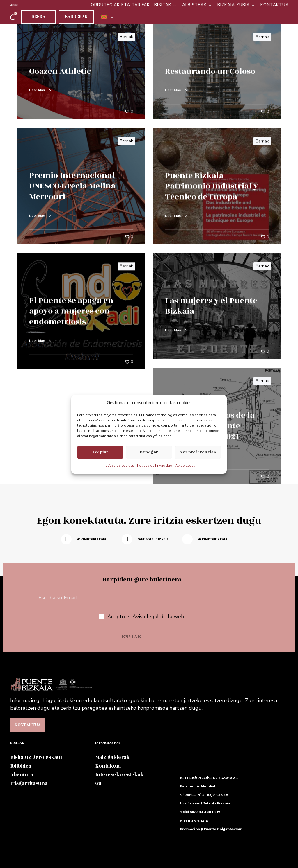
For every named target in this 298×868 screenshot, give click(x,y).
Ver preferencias (198, 452)
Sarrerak (76, 17)
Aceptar (100, 452)
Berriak (126, 37)
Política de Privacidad (155, 466)
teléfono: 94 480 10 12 (200, 812)
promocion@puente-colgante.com (211, 829)
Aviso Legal (185, 466)
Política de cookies (119, 466)
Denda (38, 17)
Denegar (149, 452)
